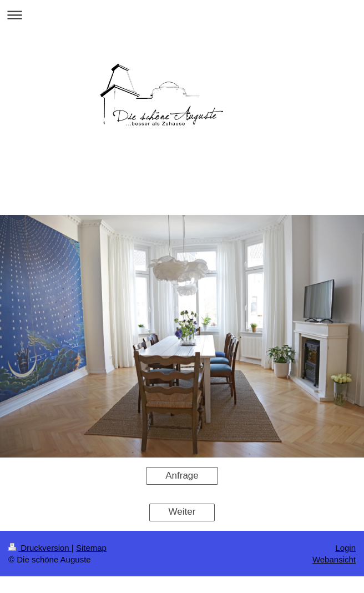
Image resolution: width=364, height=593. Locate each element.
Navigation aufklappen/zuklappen (182, 15)
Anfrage (182, 476)
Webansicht (334, 559)
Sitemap (91, 548)
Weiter (182, 512)
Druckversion (40, 548)
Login (345, 548)
